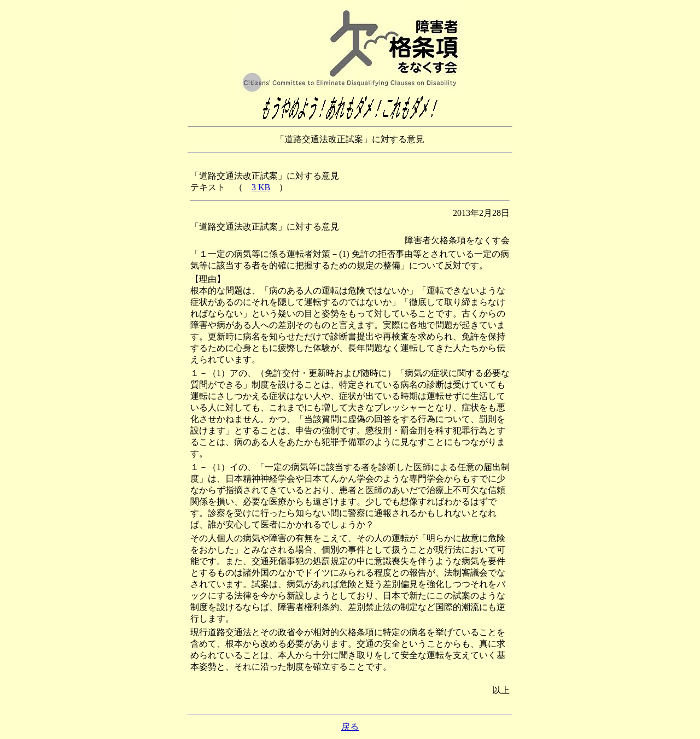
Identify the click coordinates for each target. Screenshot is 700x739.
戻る (350, 727)
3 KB (261, 187)
